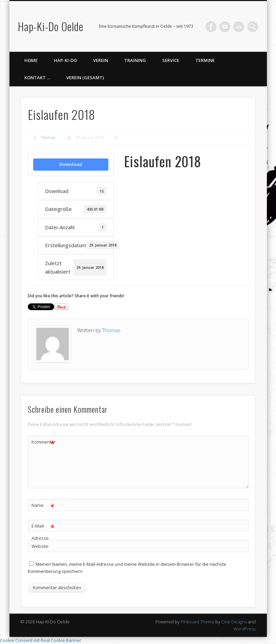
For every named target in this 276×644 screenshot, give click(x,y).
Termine (205, 60)
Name (43, 505)
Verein (101, 60)
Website (40, 546)
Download (71, 164)
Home (31, 60)
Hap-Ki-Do (65, 60)
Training (135, 60)
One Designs (234, 622)
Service (171, 60)
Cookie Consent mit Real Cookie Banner (41, 640)
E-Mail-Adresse (43, 531)
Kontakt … (37, 78)
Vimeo (225, 27)
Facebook (211, 27)
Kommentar (43, 442)
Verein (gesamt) (85, 78)
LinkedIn (239, 27)
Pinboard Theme (197, 622)
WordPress (245, 629)
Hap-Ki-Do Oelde (51, 26)
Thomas (48, 138)
